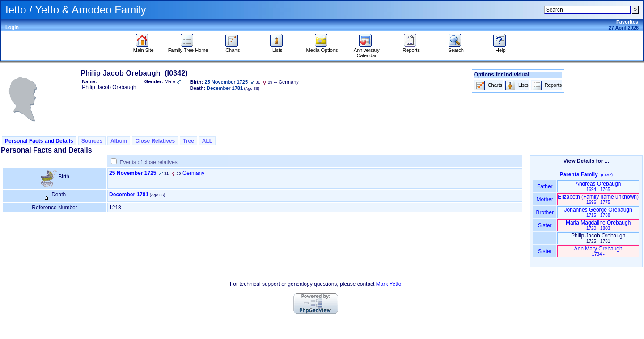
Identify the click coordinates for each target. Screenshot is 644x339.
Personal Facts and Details (39, 141)
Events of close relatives (148, 162)
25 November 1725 (133, 173)
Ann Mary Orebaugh (598, 251)
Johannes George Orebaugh (598, 212)
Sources (92, 141)
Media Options (322, 48)
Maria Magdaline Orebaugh (598, 225)
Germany (193, 173)
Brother (545, 212)
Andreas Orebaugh (598, 186)
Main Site (144, 48)
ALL (207, 141)
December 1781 (129, 195)
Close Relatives (155, 141)
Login (12, 27)
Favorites (627, 22)
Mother (545, 199)
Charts (233, 48)
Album (119, 141)
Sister (545, 225)
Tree (189, 141)
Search (456, 48)
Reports (411, 48)
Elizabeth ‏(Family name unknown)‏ (598, 199)
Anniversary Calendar (367, 51)
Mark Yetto (389, 284)
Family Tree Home (188, 48)
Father (545, 186)
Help (501, 48)
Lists (278, 48)
